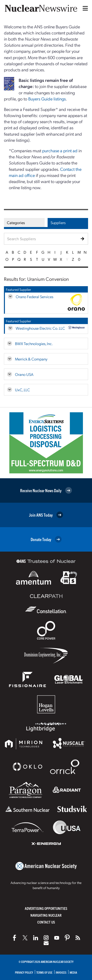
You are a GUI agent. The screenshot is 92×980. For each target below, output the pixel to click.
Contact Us (46, 922)
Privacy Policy (24, 972)
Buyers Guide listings (47, 99)
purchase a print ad (60, 150)
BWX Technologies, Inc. (34, 343)
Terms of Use (44, 972)
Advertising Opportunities (46, 908)
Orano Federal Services (34, 297)
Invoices (61, 972)
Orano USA (24, 374)
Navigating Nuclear (46, 915)
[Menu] (84, 8)
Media (73, 972)
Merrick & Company (31, 359)
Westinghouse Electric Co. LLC (40, 328)
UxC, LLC (22, 390)
